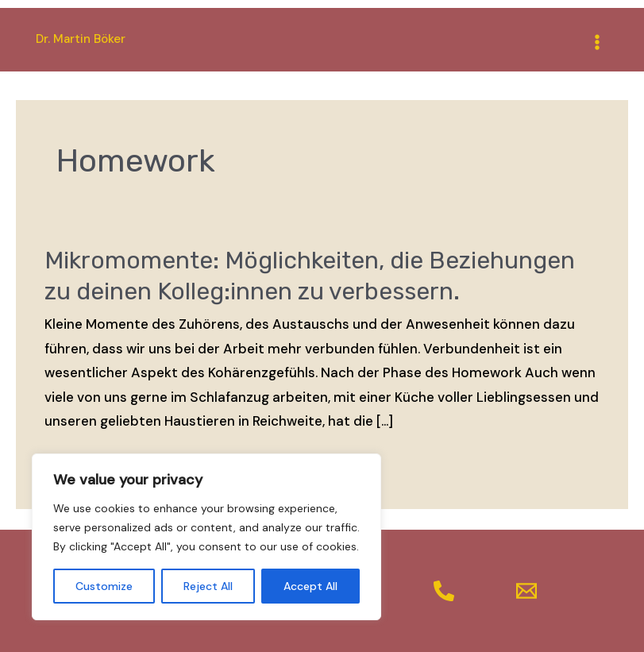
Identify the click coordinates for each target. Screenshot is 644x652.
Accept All (310, 586)
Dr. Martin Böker (81, 39)
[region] (206, 537)
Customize (104, 586)
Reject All (208, 586)
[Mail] (526, 591)
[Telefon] (444, 591)
